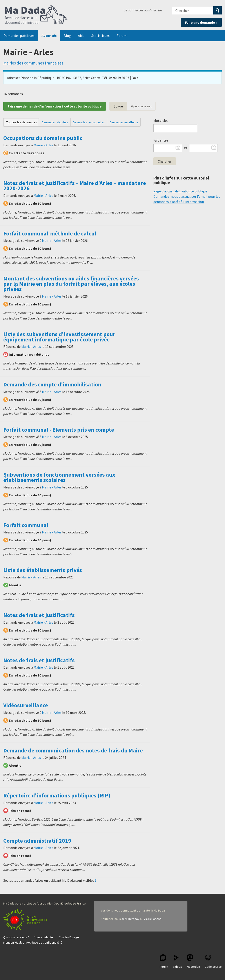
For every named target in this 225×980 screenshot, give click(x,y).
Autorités (49, 36)
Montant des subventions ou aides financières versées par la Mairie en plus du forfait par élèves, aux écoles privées (71, 284)
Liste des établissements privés (43, 570)
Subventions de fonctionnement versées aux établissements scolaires (59, 477)
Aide (81, 36)
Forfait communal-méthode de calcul (50, 233)
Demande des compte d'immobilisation (52, 384)
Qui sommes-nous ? (16, 937)
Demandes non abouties (89, 122)
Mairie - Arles (43, 145)
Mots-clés (161, 120)
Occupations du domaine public (43, 138)
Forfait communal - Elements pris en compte (59, 430)
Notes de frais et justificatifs (39, 615)
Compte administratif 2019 (37, 841)
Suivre (118, 106)
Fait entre (161, 140)
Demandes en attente (124, 122)
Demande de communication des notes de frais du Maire (73, 750)
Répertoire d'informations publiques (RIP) (57, 795)
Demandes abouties (55, 122)
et (186, 148)
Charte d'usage (69, 937)
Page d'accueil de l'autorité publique (180, 191)
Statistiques (101, 36)
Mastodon (193, 961)
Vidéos (177, 961)
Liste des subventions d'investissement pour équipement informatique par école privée (59, 337)
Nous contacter (44, 937)
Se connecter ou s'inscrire (143, 10)
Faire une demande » (201, 22)
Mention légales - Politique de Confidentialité (33, 942)
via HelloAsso (153, 919)
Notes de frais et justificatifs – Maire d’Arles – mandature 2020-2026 (75, 186)
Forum (122, 36)
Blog (67, 36)
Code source (213, 961)
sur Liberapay (130, 919)
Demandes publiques (19, 36)
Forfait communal (26, 525)
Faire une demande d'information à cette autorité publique (55, 106)
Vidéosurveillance (26, 705)
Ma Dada (36, 15)
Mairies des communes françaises (33, 63)
